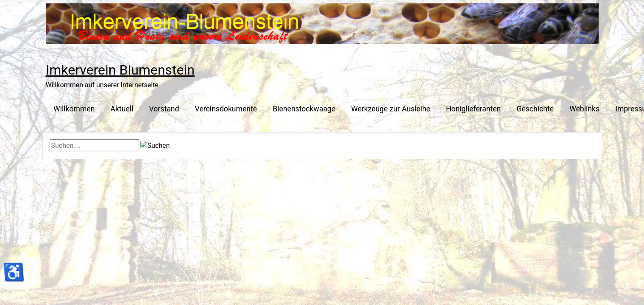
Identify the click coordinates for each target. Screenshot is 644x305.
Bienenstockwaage (304, 109)
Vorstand (164, 109)
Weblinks (584, 109)
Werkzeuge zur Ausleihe (391, 109)
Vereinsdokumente (226, 109)
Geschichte (535, 109)
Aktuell (122, 109)
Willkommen (74, 109)
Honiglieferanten (473, 109)
